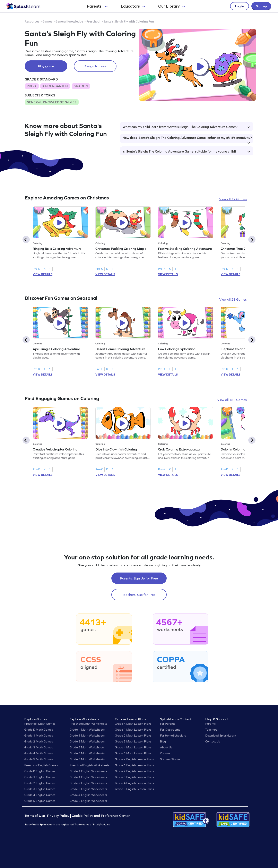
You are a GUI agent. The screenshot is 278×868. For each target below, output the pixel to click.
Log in (240, 6)
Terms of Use (35, 816)
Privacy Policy (58, 816)
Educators (133, 6)
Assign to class (95, 66)
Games (47, 21)
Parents (97, 6)
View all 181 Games (232, 400)
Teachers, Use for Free (139, 595)
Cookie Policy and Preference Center (101, 816)
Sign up (261, 6)
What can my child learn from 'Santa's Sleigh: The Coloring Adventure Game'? (186, 127)
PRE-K (32, 86)
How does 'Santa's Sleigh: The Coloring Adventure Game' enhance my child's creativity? (187, 139)
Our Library (172, 6)
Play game (46, 66)
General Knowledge (69, 21)
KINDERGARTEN (55, 86)
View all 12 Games (233, 199)
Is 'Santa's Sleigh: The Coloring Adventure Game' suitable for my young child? (186, 151)
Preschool (93, 21)
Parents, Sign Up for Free (139, 578)
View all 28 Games (233, 299)
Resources (32, 21)
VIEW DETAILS (43, 274)
